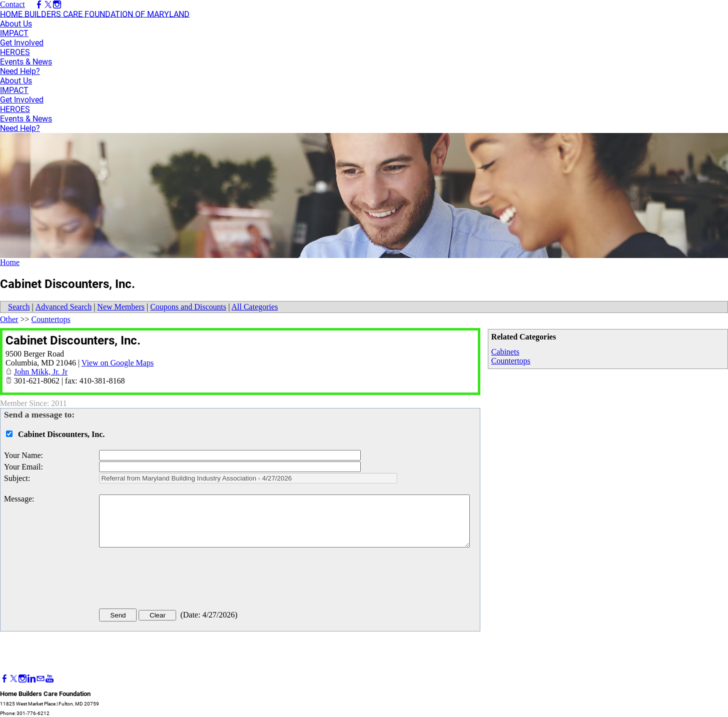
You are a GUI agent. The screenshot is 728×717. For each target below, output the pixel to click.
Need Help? (20, 71)
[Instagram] (23, 679)
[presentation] (175, 580)
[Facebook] (5, 679)
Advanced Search (64, 307)
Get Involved (22, 43)
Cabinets (505, 352)
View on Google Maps (118, 363)
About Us (16, 24)
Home (10, 262)
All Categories (255, 307)
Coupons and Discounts (188, 307)
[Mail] (41, 679)
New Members (121, 307)
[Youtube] (50, 679)
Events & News (26, 62)
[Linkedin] (32, 679)
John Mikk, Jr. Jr (41, 372)
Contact (13, 4)
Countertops (511, 361)
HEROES (15, 52)
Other (9, 319)
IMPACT (14, 33)
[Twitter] (14, 679)
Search (19, 307)
